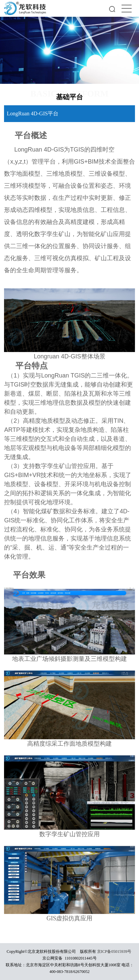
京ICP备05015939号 (114, 952)
